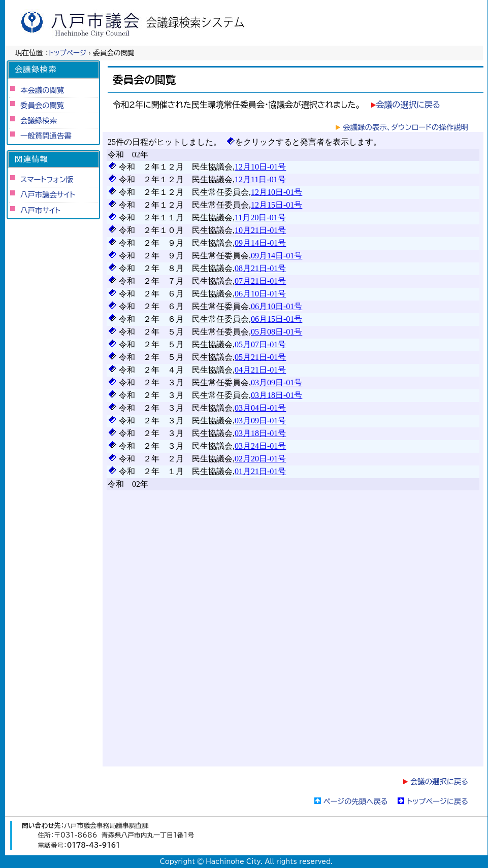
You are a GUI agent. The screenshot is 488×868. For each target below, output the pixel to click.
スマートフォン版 (47, 179)
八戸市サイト (40, 210)
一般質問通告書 (46, 136)
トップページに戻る (437, 801)
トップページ (68, 53)
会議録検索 (39, 121)
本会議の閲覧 (42, 90)
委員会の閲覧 (42, 105)
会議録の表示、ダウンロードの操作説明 (405, 127)
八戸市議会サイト (48, 195)
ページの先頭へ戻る (356, 801)
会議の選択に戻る (408, 105)
